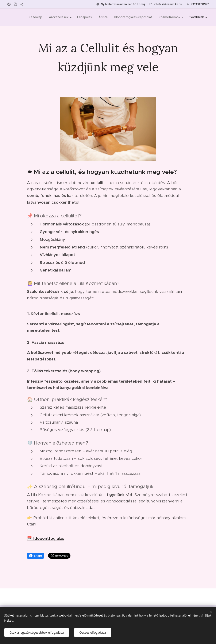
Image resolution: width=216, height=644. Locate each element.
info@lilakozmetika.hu (168, 4)
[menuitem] (37, 17)
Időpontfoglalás (49, 538)
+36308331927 (200, 4)
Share (36, 556)
